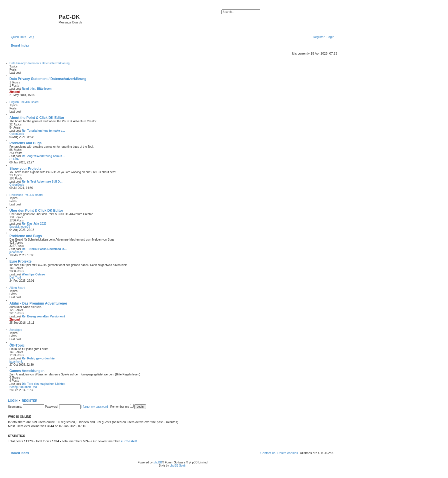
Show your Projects (25, 169)
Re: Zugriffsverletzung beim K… (43, 156)
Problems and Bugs (26, 143)
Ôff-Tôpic (17, 345)
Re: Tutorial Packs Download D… (44, 249)
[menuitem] (31, 37)
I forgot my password (95, 407)
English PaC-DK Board (24, 102)
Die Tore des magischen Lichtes (43, 384)
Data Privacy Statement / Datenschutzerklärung (40, 63)
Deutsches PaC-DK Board (26, 195)
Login (13, 401)
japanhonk (16, 252)
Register (30, 401)
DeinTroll (15, 278)
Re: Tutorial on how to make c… (43, 131)
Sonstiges (16, 330)
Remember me (122, 407)
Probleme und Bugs (26, 236)
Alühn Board (17, 288)
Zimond (15, 92)
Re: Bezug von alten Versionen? (43, 316)
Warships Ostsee (33, 274)
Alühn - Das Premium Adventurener (38, 303)
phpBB (158, 462)
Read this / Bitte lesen (37, 89)
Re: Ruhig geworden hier (39, 358)
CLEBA (14, 159)
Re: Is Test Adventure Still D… (42, 182)
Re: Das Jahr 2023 (34, 224)
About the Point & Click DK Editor (37, 118)
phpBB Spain (178, 466)
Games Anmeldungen (27, 371)
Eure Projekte (20, 261)
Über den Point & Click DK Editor (36, 211)
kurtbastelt (129, 441)
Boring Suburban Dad (23, 387)
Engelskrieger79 (20, 227)
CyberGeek (17, 134)
